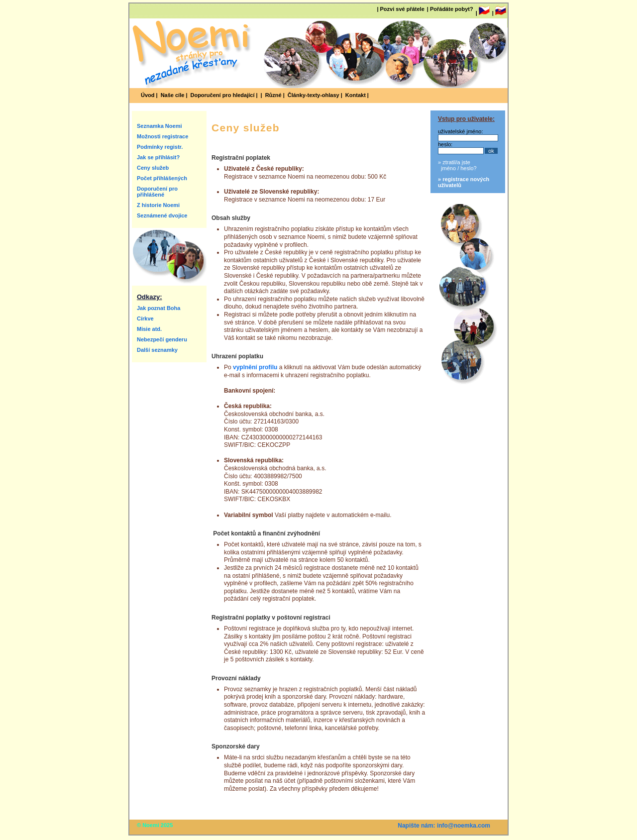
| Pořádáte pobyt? (450, 9)
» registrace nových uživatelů (464, 182)
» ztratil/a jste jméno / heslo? (457, 165)
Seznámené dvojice (162, 215)
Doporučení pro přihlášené (157, 192)
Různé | (275, 95)
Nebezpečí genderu (162, 339)
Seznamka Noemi (159, 126)
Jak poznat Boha (159, 308)
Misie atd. (149, 329)
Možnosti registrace (162, 136)
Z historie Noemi (158, 205)
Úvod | (149, 95)
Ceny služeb (153, 168)
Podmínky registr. (160, 147)
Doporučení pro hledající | (224, 95)
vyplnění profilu (255, 367)
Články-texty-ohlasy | (315, 95)
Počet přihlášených (162, 178)
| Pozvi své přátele (400, 9)
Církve (145, 318)
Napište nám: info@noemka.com (444, 826)
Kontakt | (357, 95)
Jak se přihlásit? (158, 157)
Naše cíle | (174, 95)
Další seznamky (157, 350)
